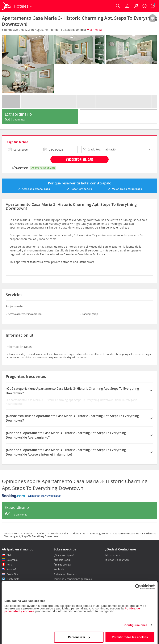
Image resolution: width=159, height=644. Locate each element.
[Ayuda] (144, 6)
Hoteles (28, 533)
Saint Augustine (99, 533)
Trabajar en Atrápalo (65, 574)
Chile (9, 555)
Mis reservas (112, 555)
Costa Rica (13, 574)
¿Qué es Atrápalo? (64, 555)
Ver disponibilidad (79, 159)
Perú (9, 565)
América (42, 533)
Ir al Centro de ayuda (117, 560)
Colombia (12, 560)
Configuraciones (136, 623)
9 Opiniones (19, 120)
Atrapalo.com (11, 533)
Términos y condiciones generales (73, 579)
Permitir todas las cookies (130, 635)
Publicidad (60, 569)
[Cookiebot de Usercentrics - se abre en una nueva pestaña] (138, 585)
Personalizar (79, 635)
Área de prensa (62, 565)
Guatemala (13, 579)
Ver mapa (94, 30)
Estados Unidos (60, 533)
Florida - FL (79, 533)
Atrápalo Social (62, 560)
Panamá (11, 569)
